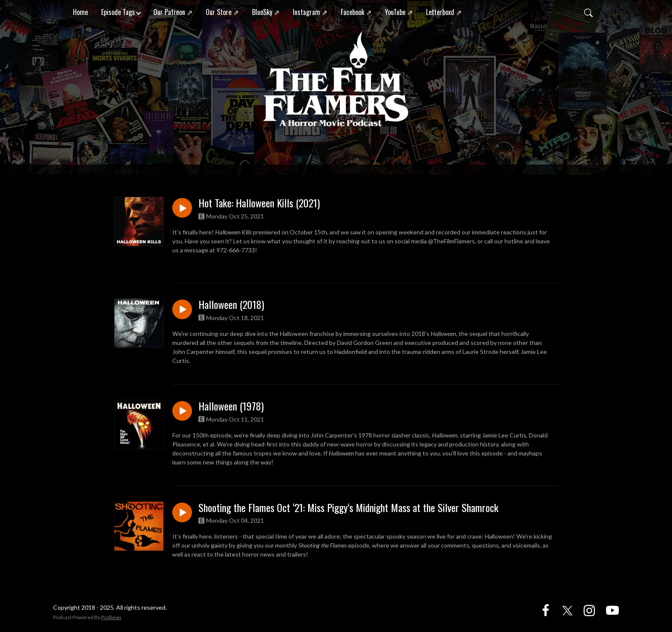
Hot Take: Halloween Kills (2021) (259, 203)
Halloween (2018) (231, 304)
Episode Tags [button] (118, 12)
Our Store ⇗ (222, 12)
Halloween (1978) (231, 406)
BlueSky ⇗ (266, 12)
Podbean (111, 617)
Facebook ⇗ (356, 12)
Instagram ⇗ (310, 12)
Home (80, 12)
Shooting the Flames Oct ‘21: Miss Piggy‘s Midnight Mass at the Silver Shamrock (348, 508)
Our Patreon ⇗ (173, 12)
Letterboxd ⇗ (444, 12)
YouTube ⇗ (399, 12)
